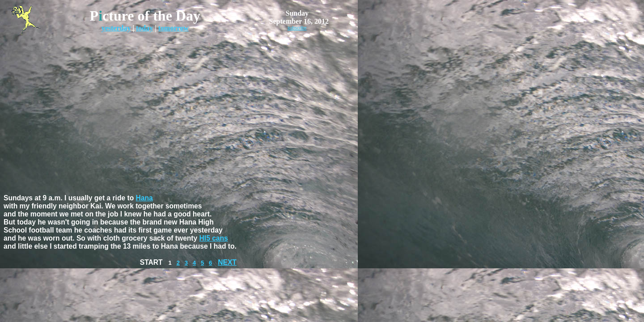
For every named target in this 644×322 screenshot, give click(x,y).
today (144, 28)
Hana (144, 198)
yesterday (116, 28)
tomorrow (174, 28)
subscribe (297, 28)
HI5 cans (214, 238)
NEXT (227, 262)
